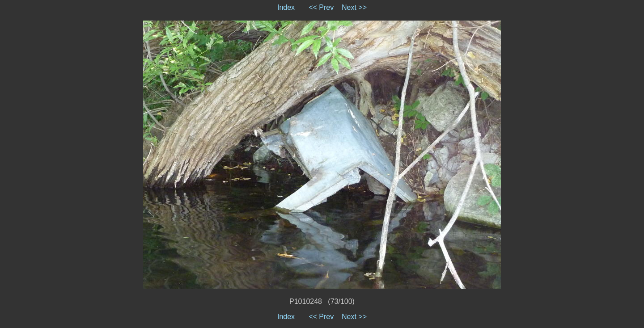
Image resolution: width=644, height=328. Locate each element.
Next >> (354, 7)
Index (286, 7)
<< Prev (321, 7)
